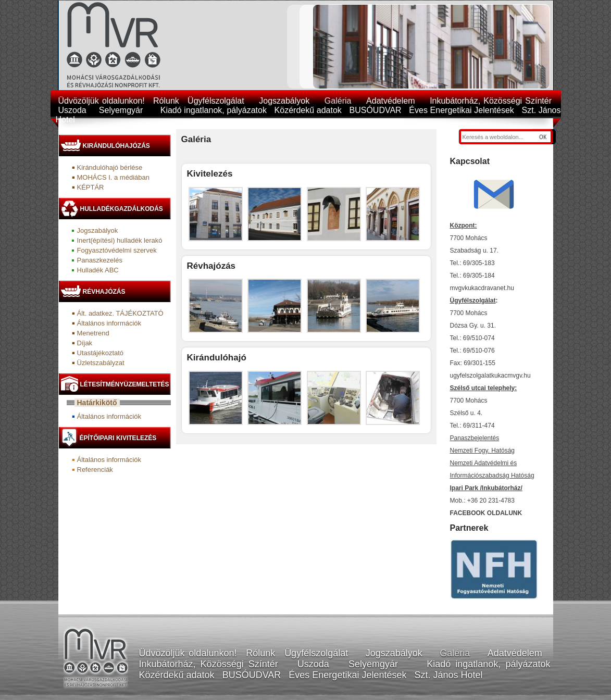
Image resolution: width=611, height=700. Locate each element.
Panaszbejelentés (475, 438)
